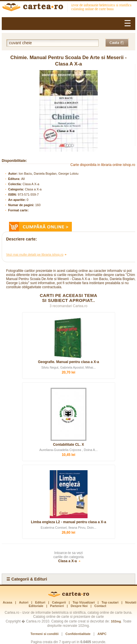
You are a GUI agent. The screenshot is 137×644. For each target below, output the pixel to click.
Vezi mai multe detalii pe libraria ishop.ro (35, 254)
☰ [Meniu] (128, 23)
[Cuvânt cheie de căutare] (53, 43)
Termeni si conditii (45, 634)
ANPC (102, 634)
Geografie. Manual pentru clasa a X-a (68, 362)
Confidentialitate (78, 634)
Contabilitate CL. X (68, 445)
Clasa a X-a (33, 189)
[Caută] (117, 43)
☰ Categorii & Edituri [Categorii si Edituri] (27, 579)
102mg (116, 621)
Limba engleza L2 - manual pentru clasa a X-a (68, 522)
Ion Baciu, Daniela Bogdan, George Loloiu (48, 174)
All (23, 179)
